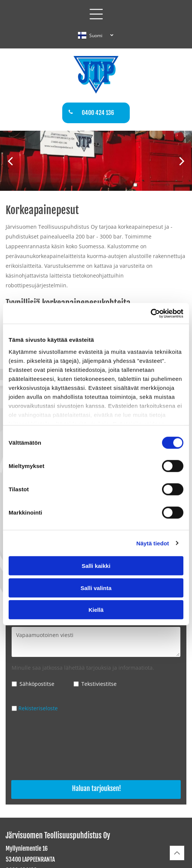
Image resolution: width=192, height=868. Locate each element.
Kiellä (96, 610)
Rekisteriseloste (38, 708)
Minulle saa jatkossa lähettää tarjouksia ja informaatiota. (83, 668)
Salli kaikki (96, 566)
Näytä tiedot (153, 543)
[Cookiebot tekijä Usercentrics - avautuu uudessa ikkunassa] (151, 313)
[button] (96, 14)
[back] (10, 161)
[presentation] (42, 747)
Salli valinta (96, 588)
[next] (182, 161)
